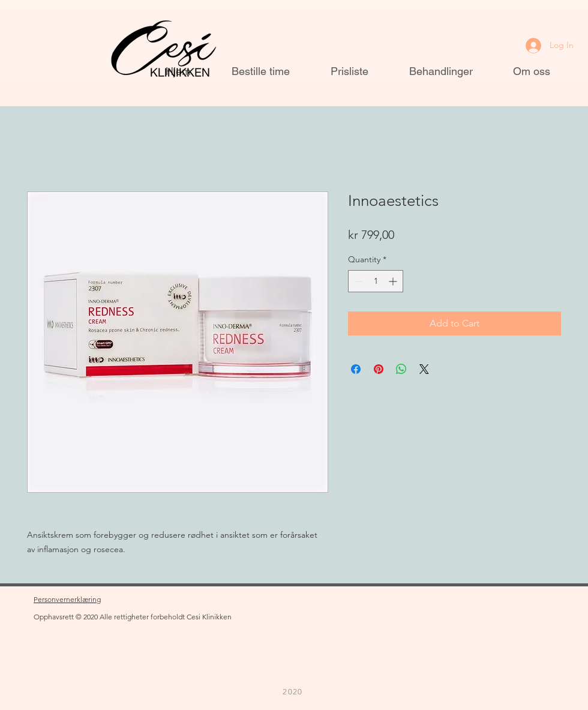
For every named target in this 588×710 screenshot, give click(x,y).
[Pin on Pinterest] (379, 369)
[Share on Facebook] (356, 369)
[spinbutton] (376, 281)
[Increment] (394, 281)
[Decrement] (357, 281)
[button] (79, 24)
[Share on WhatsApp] (401, 369)
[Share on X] (424, 369)
